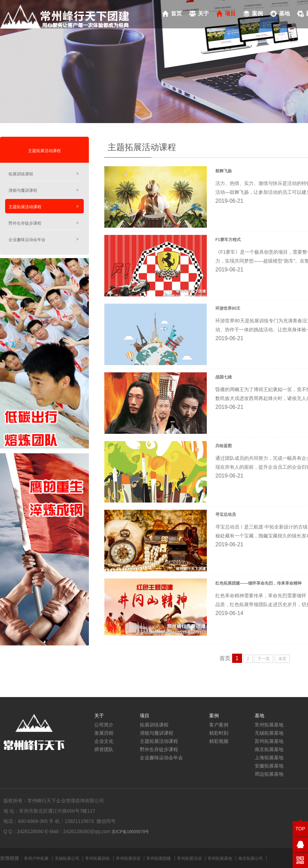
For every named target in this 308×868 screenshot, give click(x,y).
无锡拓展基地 (269, 733)
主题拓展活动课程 (44, 151)
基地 (284, 14)
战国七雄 (224, 377)
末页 (282, 659)
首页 (176, 14)
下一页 (264, 659)
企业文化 (104, 741)
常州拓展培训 (128, 858)
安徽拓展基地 (269, 766)
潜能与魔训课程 (44, 190)
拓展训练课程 (44, 174)
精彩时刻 (219, 733)
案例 (257, 14)
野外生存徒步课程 (44, 223)
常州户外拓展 (36, 858)
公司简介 (104, 725)
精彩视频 (219, 741)
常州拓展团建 (159, 858)
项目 (230, 14)
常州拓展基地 (269, 725)
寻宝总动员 (226, 515)
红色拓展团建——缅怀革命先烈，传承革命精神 (258, 583)
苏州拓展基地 (269, 741)
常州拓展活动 (189, 858)
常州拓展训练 (97, 858)
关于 (203, 14)
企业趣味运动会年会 (44, 239)
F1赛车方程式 (228, 240)
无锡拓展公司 (67, 858)
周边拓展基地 (269, 774)
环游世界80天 (228, 308)
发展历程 (104, 733)
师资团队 (104, 749)
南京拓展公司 (251, 858)
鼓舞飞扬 (224, 171)
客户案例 (219, 725)
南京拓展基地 (269, 749)
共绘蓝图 (224, 446)
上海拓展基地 (269, 758)
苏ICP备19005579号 (130, 832)
